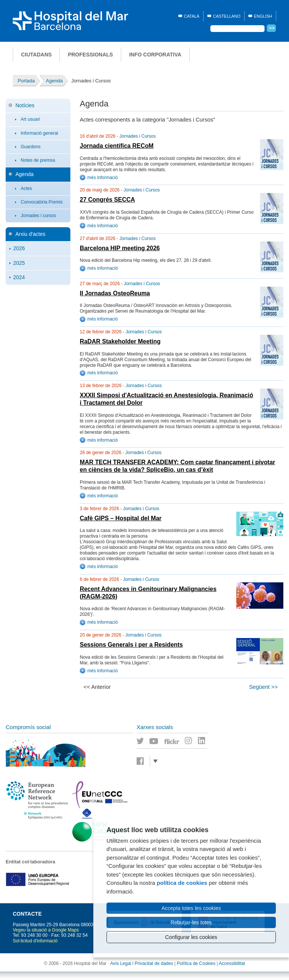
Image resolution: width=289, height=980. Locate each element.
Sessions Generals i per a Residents (131, 645)
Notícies (25, 105)
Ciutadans (36, 55)
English (263, 16)
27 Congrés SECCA (107, 200)
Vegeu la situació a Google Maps (46, 930)
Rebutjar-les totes (191, 922)
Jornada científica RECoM (117, 146)
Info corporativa (155, 55)
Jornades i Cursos (137, 136)
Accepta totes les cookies (191, 908)
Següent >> (263, 687)
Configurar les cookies (191, 937)
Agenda (24, 174)
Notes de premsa (38, 160)
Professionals (90, 55)
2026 (19, 248)
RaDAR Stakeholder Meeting (120, 341)
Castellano (227, 16)
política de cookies (182, 883)
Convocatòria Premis (42, 202)
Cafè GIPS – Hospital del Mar (121, 518)
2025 (19, 263)
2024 (19, 277)
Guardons (31, 147)
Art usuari (30, 119)
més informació (103, 178)
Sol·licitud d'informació (35, 941)
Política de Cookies (196, 963)
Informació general (39, 133)
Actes (26, 188)
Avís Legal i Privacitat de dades (142, 963)
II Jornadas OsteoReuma (115, 293)
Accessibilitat (232, 963)
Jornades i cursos (38, 216)
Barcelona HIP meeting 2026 (120, 248)
